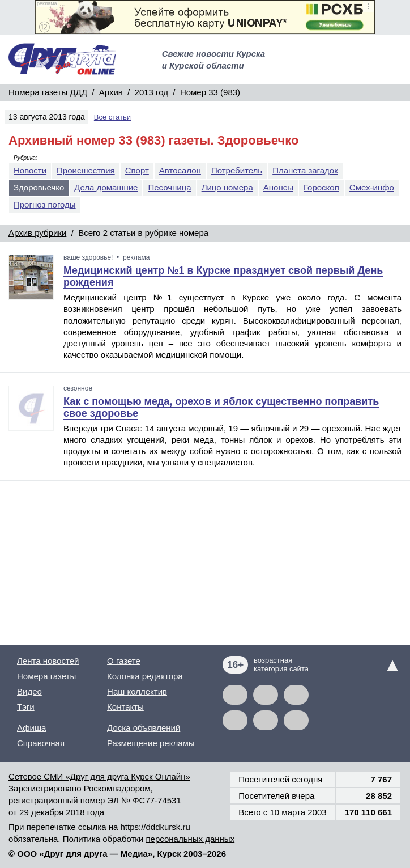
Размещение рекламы (151, 743)
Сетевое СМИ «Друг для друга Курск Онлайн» (99, 776)
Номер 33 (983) (210, 92)
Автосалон (180, 170)
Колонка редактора (145, 676)
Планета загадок (305, 170)
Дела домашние (106, 187)
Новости (30, 170)
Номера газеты (46, 676)
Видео (29, 691)
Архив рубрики (37, 233)
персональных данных (190, 839)
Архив (111, 92)
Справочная (41, 743)
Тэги (26, 707)
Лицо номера (227, 187)
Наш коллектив (137, 691)
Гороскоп (321, 187)
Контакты (125, 707)
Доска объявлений (144, 728)
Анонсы (278, 187)
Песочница (169, 187)
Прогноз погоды (45, 204)
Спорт (137, 170)
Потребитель (237, 170)
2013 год (151, 92)
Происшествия (86, 170)
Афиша (31, 728)
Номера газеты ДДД (48, 92)
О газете (124, 661)
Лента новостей (48, 661)
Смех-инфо (372, 187)
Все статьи (112, 117)
